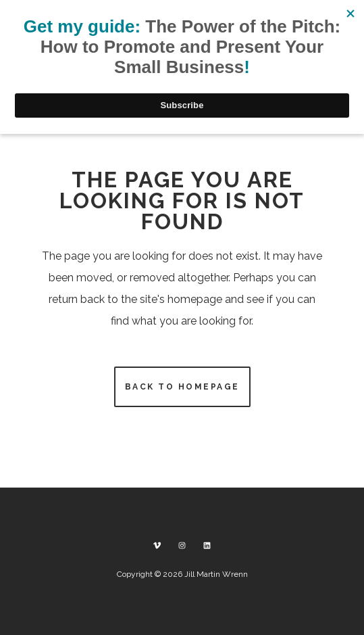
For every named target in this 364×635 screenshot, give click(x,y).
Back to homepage (182, 387)
